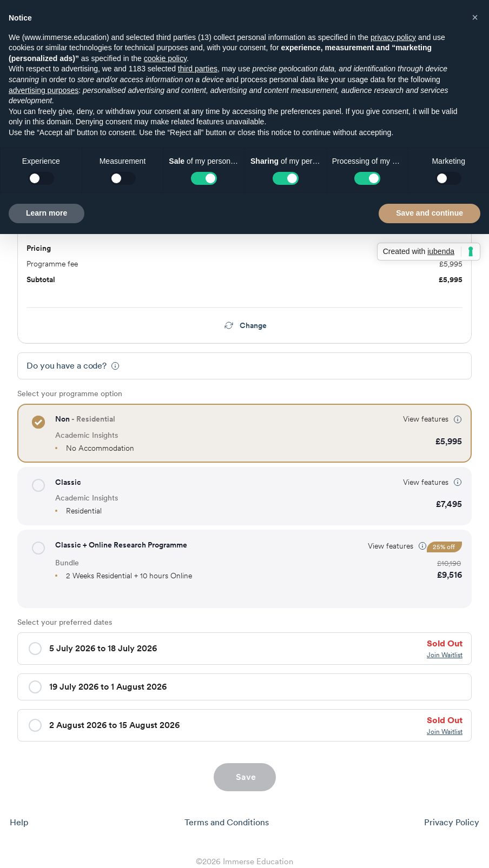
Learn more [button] (47, 213)
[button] (38, 422)
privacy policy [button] (393, 37)
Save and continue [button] (429, 213)
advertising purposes (44, 90)
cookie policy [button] (165, 58)
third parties (198, 69)
